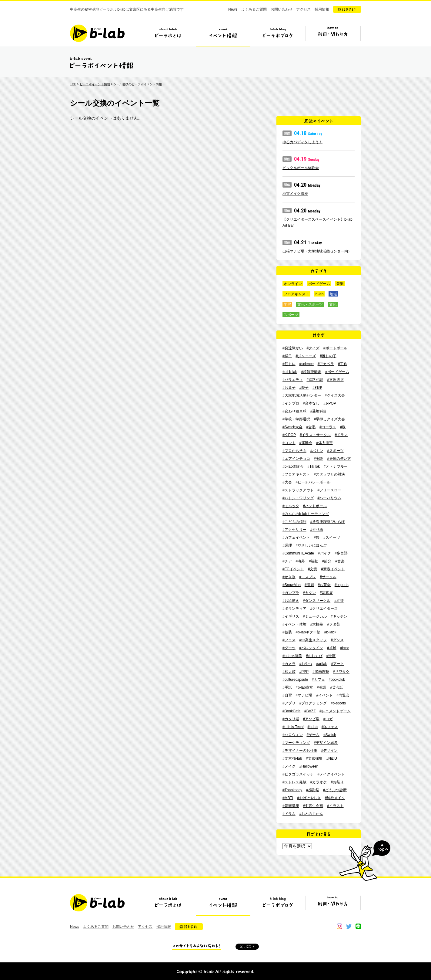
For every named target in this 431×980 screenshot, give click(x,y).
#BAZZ (310, 711)
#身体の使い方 (339, 459)
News (233, 9)
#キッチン (339, 616)
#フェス (289, 640)
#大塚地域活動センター (302, 395)
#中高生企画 (313, 806)
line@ (358, 926)
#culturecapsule (295, 680)
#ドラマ (341, 435)
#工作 (343, 364)
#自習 (287, 695)
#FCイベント (293, 569)
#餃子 (304, 388)
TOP (73, 84)
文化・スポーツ (310, 304)
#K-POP (289, 435)
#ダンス (337, 640)
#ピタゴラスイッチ (298, 774)
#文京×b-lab (292, 758)
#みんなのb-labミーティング (306, 514)
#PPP (304, 672)
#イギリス (291, 616)
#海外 (300, 561)
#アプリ (289, 703)
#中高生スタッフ (313, 640)
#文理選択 (335, 380)
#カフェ (318, 680)
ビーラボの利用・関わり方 (333, 36)
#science (306, 364)
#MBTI (288, 798)
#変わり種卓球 (294, 411)
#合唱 (311, 427)
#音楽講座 (291, 806)
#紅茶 (339, 601)
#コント (289, 443)
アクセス (303, 9)
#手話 (287, 687)
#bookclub (337, 680)
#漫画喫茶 (321, 672)
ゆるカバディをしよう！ (302, 142)
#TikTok (314, 466)
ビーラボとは (168, 36)
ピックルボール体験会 (301, 168)
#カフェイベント (296, 537)
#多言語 (341, 553)
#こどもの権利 (294, 522)
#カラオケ (318, 782)
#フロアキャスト (296, 474)
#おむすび (314, 656)
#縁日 (287, 356)
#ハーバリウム (329, 498)
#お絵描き (291, 601)
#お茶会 (324, 585)
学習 (287, 304)
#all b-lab (290, 372)
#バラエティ (293, 380)
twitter (349, 926)
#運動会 (306, 443)
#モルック (291, 506)
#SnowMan (292, 585)
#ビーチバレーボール (313, 482)
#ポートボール (335, 348)
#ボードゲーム (337, 372)
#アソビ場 (311, 719)
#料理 (317, 388)
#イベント (324, 695)
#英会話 (337, 687)
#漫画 (331, 656)
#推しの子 (328, 356)
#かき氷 (289, 577)
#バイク (324, 553)
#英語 (322, 687)
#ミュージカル (315, 616)
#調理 (287, 545)
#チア (287, 561)
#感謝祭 (313, 790)
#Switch (330, 735)
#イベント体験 (294, 624)
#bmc (344, 648)
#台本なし (311, 403)
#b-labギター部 (308, 632)
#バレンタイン (311, 648)
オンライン (293, 284)
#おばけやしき (309, 798)
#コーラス (328, 427)
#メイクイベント (331, 774)
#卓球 (332, 648)
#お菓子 (289, 388)
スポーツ (291, 315)
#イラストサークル (315, 435)
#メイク (289, 766)
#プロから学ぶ (294, 451)
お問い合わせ (282, 9)
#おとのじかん (311, 814)
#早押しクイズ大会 (329, 419)
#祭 (317, 537)
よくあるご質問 (254, 9)
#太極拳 (317, 624)
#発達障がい (293, 348)
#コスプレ (307, 577)
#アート (337, 664)
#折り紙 (317, 530)
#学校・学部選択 (296, 419)
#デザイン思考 (326, 743)
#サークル (328, 577)
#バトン (317, 451)
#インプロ (291, 403)
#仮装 (287, 632)
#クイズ (313, 348)
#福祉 (314, 561)
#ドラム (289, 814)
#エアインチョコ (296, 459)
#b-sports (338, 703)
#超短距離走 (311, 372)
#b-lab (313, 727)
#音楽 (340, 561)
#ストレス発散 (294, 782)
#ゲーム (313, 735)
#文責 (312, 569)
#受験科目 (318, 411)
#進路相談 (315, 380)
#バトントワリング (298, 498)
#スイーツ (332, 537)
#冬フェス (330, 727)
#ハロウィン (293, 735)
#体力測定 (324, 443)
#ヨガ (328, 719)
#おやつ (306, 664)
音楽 (340, 284)
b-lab (320, 294)
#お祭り (337, 782)
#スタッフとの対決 (329, 474)
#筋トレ (289, 364)
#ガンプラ (291, 593)
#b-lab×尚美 (292, 656)
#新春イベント (333, 569)
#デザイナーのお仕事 (300, 751)
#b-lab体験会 (293, 466)
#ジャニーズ (306, 356)
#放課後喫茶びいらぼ (327, 522)
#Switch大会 (292, 427)
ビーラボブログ (278, 36)
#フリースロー (329, 490)
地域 (333, 294)
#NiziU (332, 758)
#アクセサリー (294, 530)
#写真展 (326, 593)
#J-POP (330, 403)
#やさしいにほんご (311, 545)
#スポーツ (335, 451)
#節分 (327, 561)
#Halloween (309, 766)
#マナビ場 (304, 695)
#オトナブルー (336, 466)
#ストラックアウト (298, 490)
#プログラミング (313, 703)
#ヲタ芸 (334, 624)
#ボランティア (294, 609)
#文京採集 (314, 758)
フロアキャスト (296, 294)
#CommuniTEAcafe (298, 553)
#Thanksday (292, 790)
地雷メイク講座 (295, 194)
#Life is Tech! (293, 727)
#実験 (318, 459)
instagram (339, 926)
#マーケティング (296, 743)
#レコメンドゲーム (335, 711)
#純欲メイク (335, 798)
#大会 (287, 482)
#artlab (322, 664)
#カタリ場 (291, 719)
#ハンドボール (315, 506)
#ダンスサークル (317, 601)
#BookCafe (291, 711)
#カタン (309, 593)
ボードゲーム (319, 284)
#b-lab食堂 (304, 687)
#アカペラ (326, 364)
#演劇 (309, 585)
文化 (333, 304)
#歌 (343, 427)
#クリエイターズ (324, 609)
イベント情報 (223, 36)
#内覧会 (343, 695)
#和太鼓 (289, 672)
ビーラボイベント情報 (95, 84)
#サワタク (341, 672)
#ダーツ (289, 648)
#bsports (342, 585)
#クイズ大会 (335, 395)
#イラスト (335, 806)
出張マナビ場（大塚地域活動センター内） (317, 251)
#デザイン (329, 751)
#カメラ (289, 664)
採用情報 (322, 9)
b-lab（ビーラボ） (97, 33)
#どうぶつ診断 (335, 790)
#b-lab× (330, 632)
